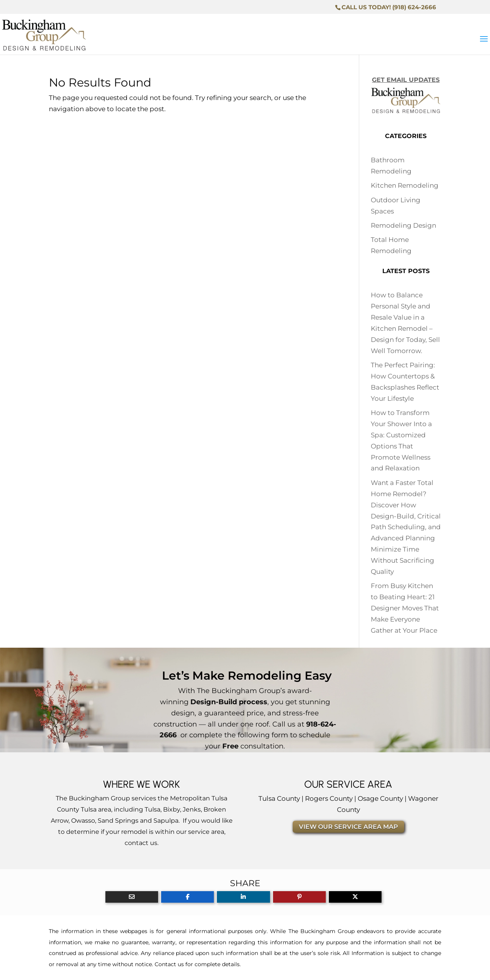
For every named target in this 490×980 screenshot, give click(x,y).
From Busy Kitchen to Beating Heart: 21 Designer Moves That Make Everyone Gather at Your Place (405, 608)
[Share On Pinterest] (299, 897)
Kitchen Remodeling (405, 185)
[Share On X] (355, 897)
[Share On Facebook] (187, 897)
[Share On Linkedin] (243, 897)
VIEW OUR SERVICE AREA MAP (348, 827)
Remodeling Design (403, 225)
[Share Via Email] (132, 897)
